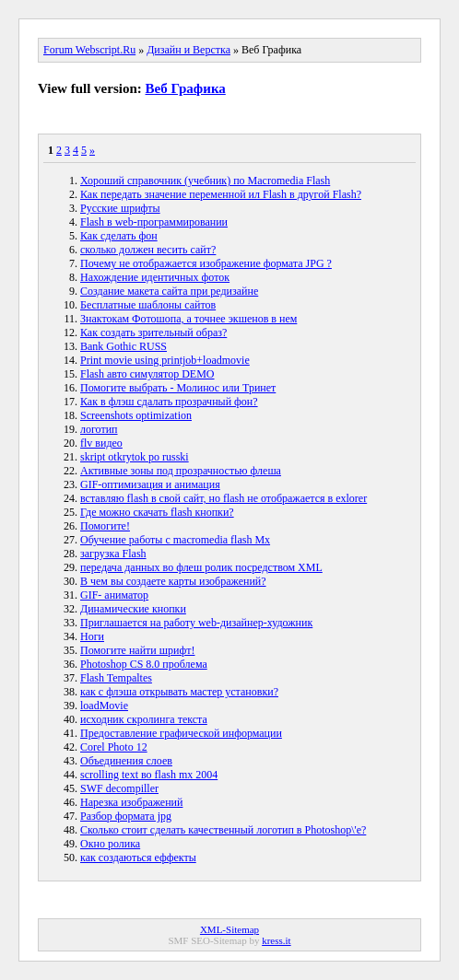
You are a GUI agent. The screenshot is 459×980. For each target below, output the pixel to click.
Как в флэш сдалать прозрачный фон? (169, 402)
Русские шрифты (120, 208)
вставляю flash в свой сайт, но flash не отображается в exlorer (224, 498)
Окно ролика (110, 844)
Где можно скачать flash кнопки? (157, 512)
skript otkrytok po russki (135, 457)
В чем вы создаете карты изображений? (173, 581)
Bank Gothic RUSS (124, 346)
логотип (99, 429)
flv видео (101, 443)
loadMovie (104, 706)
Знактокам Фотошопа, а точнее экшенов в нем (188, 319)
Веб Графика (186, 88)
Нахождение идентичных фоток (155, 277)
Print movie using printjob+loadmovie (165, 360)
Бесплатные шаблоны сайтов (148, 305)
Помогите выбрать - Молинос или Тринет (178, 388)
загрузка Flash (113, 554)
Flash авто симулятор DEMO (147, 374)
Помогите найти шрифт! (137, 650)
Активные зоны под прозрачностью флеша (181, 471)
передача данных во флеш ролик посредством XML (201, 567)
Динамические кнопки (133, 609)
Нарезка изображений (131, 802)
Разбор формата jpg (126, 816)
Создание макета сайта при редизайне (169, 291)
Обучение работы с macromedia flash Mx (175, 540)
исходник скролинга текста (144, 719)
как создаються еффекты (138, 857)
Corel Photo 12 (114, 747)
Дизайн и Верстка (188, 50)
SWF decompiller (119, 788)
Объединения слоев (126, 761)
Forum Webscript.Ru (89, 50)
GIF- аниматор (114, 595)
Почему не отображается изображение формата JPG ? (206, 263)
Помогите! (105, 526)
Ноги (92, 636)
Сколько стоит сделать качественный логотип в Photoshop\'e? (223, 830)
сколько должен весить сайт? (148, 250)
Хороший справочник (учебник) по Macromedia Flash (205, 181)
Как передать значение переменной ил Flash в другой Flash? (221, 194)
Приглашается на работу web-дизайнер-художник (196, 623)
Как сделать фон (119, 236)
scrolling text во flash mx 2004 (149, 775)
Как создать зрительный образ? (153, 332)
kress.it (276, 940)
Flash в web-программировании (154, 222)
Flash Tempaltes (116, 678)
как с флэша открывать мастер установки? (179, 692)
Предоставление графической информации (181, 733)
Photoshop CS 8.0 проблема (144, 664)
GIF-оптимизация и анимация (150, 484)
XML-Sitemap (229, 929)
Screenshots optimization (136, 415)
